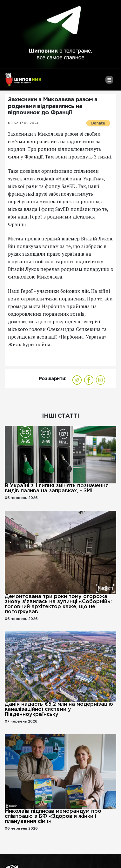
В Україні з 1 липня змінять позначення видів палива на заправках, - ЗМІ (57, 488)
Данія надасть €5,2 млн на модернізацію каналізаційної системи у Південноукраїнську (59, 709)
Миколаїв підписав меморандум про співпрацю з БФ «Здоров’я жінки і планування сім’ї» (53, 816)
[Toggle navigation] (109, 82)
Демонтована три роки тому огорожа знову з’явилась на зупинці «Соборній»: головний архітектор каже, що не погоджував (58, 604)
